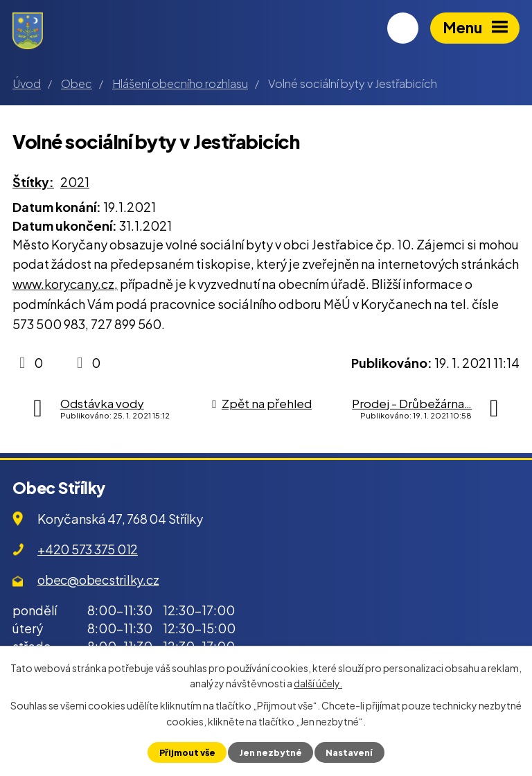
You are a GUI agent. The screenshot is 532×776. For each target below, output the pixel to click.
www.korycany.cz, (65, 284)
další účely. (318, 683)
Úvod (27, 83)
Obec (77, 83)
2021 (75, 182)
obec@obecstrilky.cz (98, 580)
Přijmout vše (187, 752)
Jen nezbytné (271, 752)
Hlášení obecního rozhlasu (180, 83)
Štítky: (33, 182)
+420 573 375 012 (88, 549)
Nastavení (349, 752)
